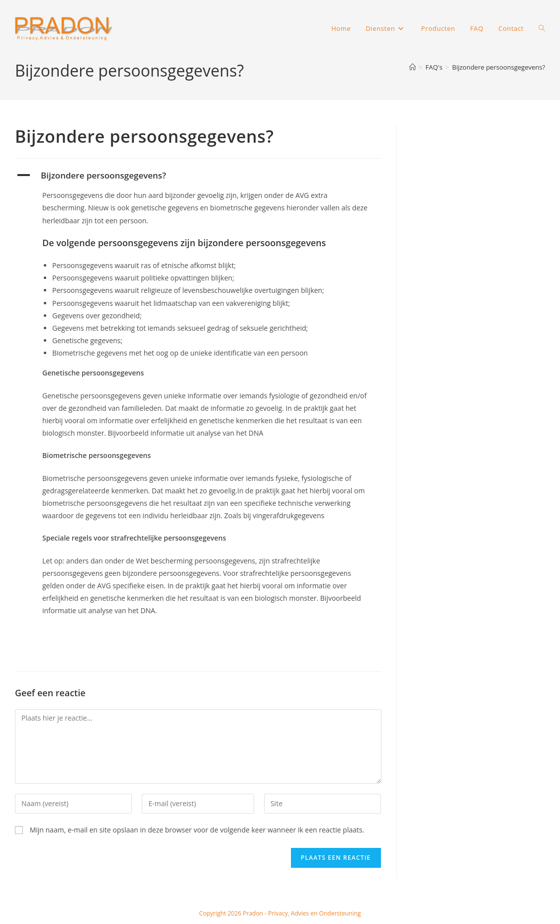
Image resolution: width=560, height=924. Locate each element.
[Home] (413, 67)
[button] (198, 176)
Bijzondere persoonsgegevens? (499, 67)
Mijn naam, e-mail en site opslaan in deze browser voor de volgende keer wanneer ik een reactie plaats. (197, 830)
